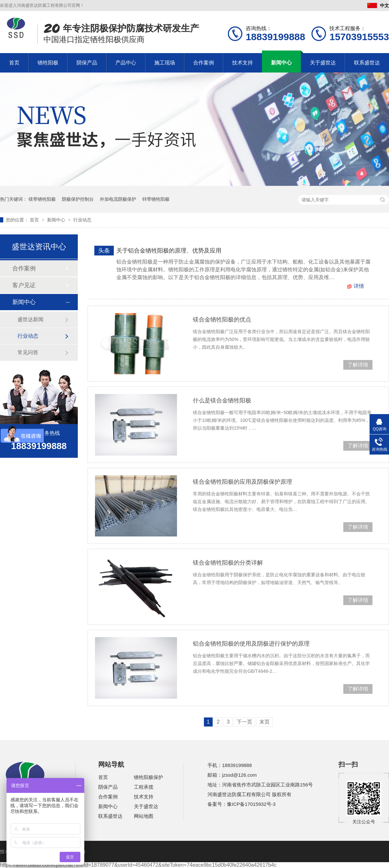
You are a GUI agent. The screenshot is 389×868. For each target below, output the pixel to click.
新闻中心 (281, 63)
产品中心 (126, 63)
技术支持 (242, 63)
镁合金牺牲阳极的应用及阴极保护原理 (242, 482)
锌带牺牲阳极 (156, 199)
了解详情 (358, 365)
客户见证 (24, 285)
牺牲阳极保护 (148, 777)
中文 (378, 6)
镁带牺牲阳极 (42, 199)
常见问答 (28, 352)
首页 (14, 63)
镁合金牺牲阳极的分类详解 (228, 563)
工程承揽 (144, 787)
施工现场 (165, 63)
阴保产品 (87, 63)
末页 (265, 722)
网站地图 (144, 816)
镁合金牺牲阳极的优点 (222, 320)
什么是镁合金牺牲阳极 (222, 400)
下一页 (244, 722)
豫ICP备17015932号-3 (251, 804)
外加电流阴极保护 (118, 199)
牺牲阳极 (48, 63)
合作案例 (204, 63)
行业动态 (82, 220)
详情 (359, 286)
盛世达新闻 (30, 319)
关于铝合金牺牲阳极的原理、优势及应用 (169, 251)
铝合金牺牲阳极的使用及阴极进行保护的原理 (251, 644)
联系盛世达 (367, 63)
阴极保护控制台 (78, 199)
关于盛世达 (323, 63)
